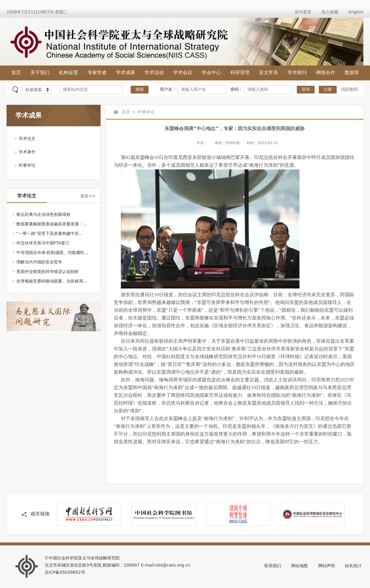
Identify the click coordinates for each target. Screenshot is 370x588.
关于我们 (40, 72)
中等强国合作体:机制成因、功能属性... (52, 252)
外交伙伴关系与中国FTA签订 (43, 243)
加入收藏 (330, 12)
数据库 (352, 72)
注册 (328, 89)
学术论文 (27, 138)
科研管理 (240, 72)
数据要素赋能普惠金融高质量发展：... (52, 224)
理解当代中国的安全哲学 (39, 262)
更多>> (88, 196)
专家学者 (97, 72)
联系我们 (273, 566)
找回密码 (349, 89)
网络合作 (326, 72)
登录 (306, 89)
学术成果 (126, 72)
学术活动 (154, 72)
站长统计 (353, 566)
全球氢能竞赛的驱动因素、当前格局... (52, 281)
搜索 (140, 89)
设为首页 (303, 12)
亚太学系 (268, 72)
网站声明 (327, 566)
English (356, 12)
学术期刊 (297, 72)
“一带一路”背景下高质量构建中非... (50, 233)
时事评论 (27, 165)
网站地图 (299, 566)
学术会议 (183, 72)
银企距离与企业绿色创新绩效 (43, 214)
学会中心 (211, 72)
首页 (16, 72)
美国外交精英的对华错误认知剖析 (48, 272)
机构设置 (68, 72)
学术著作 (27, 152)
